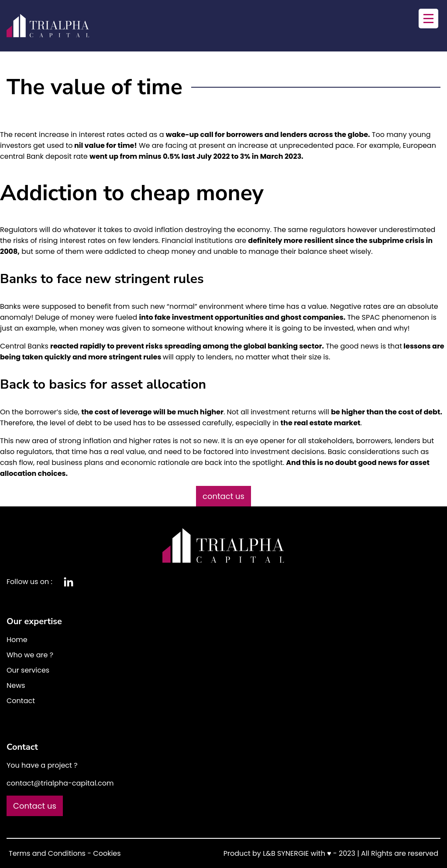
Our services (28, 670)
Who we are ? (30, 655)
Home (17, 640)
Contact (21, 701)
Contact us (35, 806)
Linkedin (69, 582)
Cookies (107, 853)
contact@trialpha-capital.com (60, 783)
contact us (223, 496)
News (16, 685)
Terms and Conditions (47, 853)
